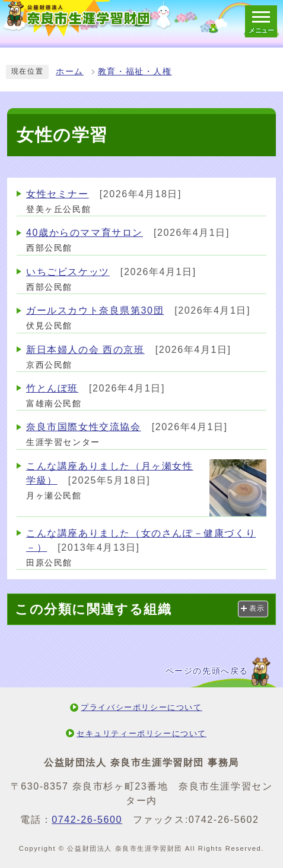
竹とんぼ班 (52, 388)
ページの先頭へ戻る (207, 671)
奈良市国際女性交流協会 (84, 427)
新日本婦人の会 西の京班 (85, 350)
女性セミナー (58, 194)
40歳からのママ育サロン (85, 233)
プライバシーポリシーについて (141, 707)
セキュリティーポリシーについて (141, 733)
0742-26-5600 (87, 820)
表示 (257, 608)
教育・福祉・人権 (135, 72)
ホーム (70, 72)
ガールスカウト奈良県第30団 (95, 310)
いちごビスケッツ (68, 272)
